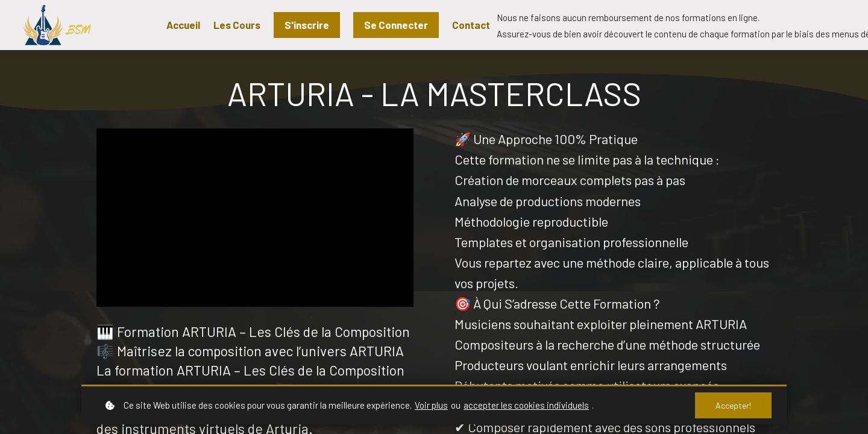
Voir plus (431, 405)
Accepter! (733, 405)
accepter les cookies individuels (526, 405)
